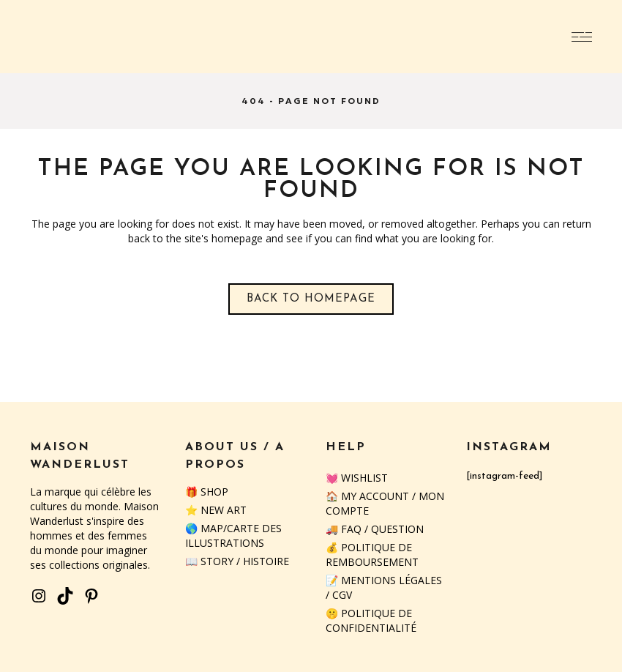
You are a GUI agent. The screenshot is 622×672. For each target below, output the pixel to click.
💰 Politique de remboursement (372, 555)
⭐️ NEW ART (216, 510)
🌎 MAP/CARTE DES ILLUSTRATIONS (233, 535)
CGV (342, 595)
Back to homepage (311, 299)
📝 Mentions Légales (384, 580)
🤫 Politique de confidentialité (371, 620)
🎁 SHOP (207, 492)
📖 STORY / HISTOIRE (237, 561)
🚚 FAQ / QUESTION (375, 529)
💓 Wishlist (357, 478)
